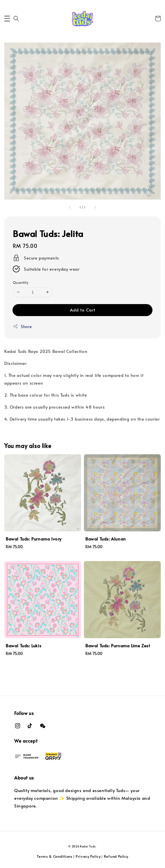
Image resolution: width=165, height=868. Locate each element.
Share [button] (22, 326)
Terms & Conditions (55, 856)
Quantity (20, 282)
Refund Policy (116, 856)
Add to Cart (83, 310)
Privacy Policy (88, 856)
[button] (7, 19)
